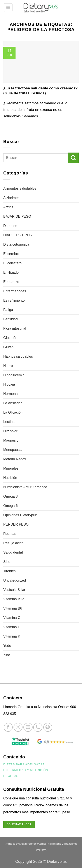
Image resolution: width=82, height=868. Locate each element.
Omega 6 (10, 506)
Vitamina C (12, 618)
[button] (8, 8)
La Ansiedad (13, 403)
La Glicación (13, 412)
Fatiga (8, 310)
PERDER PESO (16, 524)
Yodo (7, 646)
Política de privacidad (15, 844)
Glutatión (10, 338)
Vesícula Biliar (14, 590)
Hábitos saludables (18, 356)
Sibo (7, 562)
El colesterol (13, 263)
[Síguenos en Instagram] (18, 727)
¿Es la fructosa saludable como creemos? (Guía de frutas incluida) (40, 91)
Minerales (11, 468)
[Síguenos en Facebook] (8, 727)
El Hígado (11, 272)
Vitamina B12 (14, 599)
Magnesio (11, 440)
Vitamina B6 (13, 608)
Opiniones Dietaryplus (20, 515)
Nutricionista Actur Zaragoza (25, 487)
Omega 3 (10, 496)
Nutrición (10, 478)
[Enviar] (73, 158)
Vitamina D (12, 627)
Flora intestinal (15, 328)
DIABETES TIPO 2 (18, 235)
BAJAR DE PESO (17, 216)
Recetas (10, 534)
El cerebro (11, 254)
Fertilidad (10, 319)
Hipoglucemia (14, 375)
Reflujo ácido (13, 543)
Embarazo (11, 282)
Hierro (8, 366)
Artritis (8, 207)
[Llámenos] (38, 727)
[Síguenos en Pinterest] (48, 727)
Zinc (7, 655)
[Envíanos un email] (28, 727)
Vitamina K (12, 636)
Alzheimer (11, 198)
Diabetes (10, 226)
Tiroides (9, 571)
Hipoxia (9, 384)
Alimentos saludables (20, 188)
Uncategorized (15, 580)
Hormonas (11, 394)
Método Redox (15, 459)
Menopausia (13, 450)
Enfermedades (15, 291)
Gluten (8, 347)
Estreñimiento (14, 300)
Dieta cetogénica (16, 244)
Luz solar (10, 431)
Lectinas (10, 422)
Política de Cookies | (38, 844)
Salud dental (13, 552)
